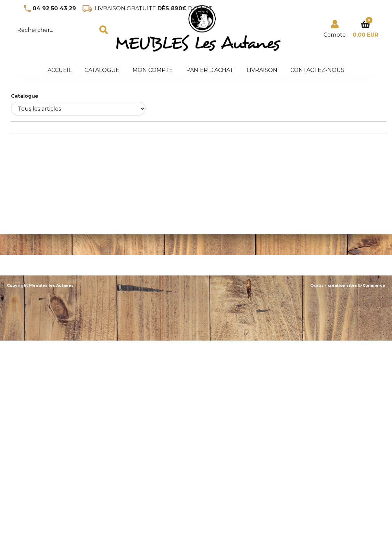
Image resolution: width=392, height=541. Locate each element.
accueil (60, 70)
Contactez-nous (317, 70)
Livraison (262, 70)
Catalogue (102, 70)
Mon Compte (153, 70)
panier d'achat (210, 70)
